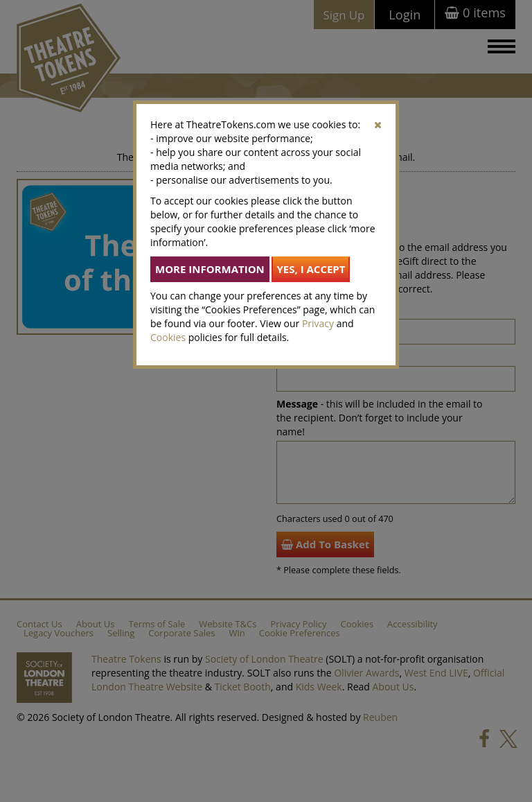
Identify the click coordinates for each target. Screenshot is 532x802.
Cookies (168, 337)
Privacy (318, 323)
